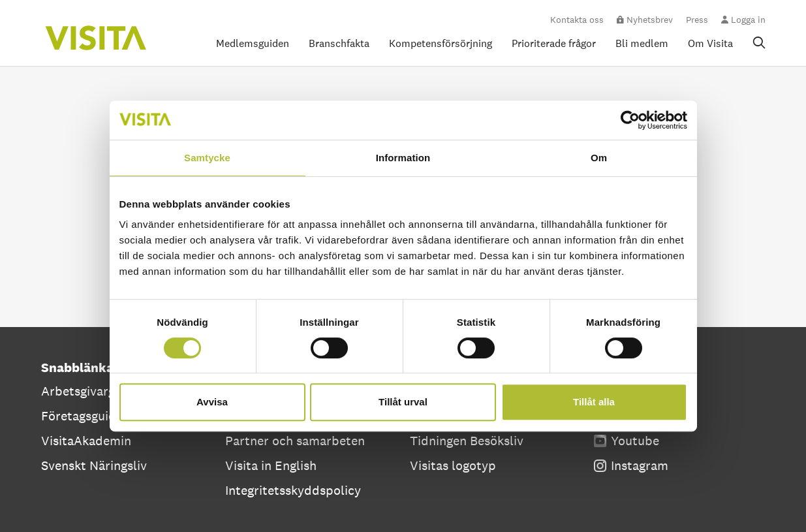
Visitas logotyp (453, 465)
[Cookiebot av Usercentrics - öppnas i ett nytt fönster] (630, 120)
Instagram (631, 465)
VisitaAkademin (86, 441)
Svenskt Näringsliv (94, 465)
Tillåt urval (403, 402)
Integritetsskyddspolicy (293, 490)
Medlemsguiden (253, 44)
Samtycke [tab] (207, 158)
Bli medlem (642, 44)
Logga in (743, 20)
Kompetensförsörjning (441, 44)
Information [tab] (403, 158)
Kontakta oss (577, 20)
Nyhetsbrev (645, 20)
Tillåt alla (594, 402)
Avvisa (212, 402)
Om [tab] (599, 158)
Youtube (627, 441)
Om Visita (710, 44)
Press (697, 20)
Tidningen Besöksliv (467, 441)
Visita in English (271, 465)
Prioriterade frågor (554, 44)
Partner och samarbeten (295, 441)
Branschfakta (339, 44)
